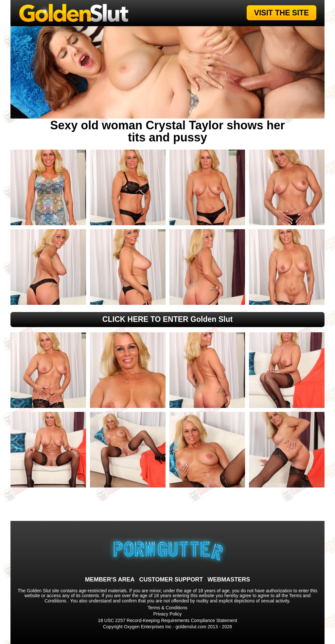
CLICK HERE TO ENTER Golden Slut (167, 319)
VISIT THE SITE (282, 13)
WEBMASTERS (229, 580)
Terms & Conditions (167, 608)
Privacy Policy (167, 614)
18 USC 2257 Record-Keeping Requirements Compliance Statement (167, 620)
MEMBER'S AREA (110, 580)
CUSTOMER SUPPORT (171, 580)
